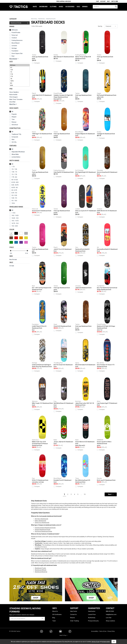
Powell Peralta (16, 33)
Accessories (70, 7)
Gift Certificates (57, 614)
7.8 (20, 79)
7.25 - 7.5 (13, 172)
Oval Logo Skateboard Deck (42, 45)
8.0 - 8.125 (14, 180)
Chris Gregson (14, 97)
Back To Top (63, 635)
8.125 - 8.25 (14, 182)
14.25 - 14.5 (14, 218)
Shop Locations (110, 621)
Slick (13, 140)
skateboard (34, 505)
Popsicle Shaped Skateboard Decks (45, 528)
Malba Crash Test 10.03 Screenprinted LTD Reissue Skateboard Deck (42, 431)
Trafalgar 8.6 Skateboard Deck (107, 121)
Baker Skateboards (40, 521)
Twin (12, 119)
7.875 (20, 81)
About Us (55, 611)
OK (114, 642)
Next (111, 494)
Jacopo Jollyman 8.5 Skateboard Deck (64, 430)
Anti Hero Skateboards (41, 519)
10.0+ (12, 203)
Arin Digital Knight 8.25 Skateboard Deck (86, 160)
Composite (14, 137)
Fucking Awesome (17, 40)
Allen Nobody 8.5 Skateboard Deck (64, 44)
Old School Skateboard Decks (43, 531)
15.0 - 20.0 (14, 226)
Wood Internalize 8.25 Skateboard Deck (86, 353)
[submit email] (43, 618)
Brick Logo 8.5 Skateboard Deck (107, 467)
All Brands (14, 30)
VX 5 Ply (13, 142)
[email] (27, 619)
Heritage (14, 48)
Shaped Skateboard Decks (43, 530)
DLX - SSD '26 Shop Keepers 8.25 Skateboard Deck (42, 276)
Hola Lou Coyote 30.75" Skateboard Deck (86, 199)
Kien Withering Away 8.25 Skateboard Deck (86, 468)
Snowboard (43, 7)
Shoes (61, 7)
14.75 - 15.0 (14, 223)
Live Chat (109, 618)
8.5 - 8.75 (13, 190)
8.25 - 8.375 (14, 185)
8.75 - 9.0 (13, 193)
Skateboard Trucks (40, 568)
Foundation (15, 51)
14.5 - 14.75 (14, 221)
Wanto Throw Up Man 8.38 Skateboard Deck (86, 45)
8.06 (20, 85)
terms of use (96, 642)
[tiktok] (51, 632)
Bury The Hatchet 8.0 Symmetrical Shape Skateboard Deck (107, 276)
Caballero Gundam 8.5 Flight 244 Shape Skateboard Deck (64, 84)
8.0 (20, 83)
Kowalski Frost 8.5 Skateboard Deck (64, 468)
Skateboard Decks (20, 23)
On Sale (12, 266)
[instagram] (42, 632)
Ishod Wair (12, 102)
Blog (54, 618)
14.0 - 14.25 (14, 215)
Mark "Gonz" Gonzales (16, 99)
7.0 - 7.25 (13, 169)
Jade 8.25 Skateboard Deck (86, 275)
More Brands (14, 59)
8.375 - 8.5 (14, 188)
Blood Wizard (16, 43)
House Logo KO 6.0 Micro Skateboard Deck (107, 431)
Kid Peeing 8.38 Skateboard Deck (107, 84)
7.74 (20, 74)
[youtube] (60, 632)
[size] (20, 75)
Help (108, 1)
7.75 (20, 76)
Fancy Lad (15, 35)
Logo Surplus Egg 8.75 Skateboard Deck (107, 391)
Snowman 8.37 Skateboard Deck (42, 198)
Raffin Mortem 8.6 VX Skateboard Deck (107, 199)
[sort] (111, 26)
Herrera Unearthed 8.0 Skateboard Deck (107, 160)
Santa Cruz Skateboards (42, 523)
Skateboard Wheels (41, 570)
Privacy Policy (111, 631)
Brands (85, 7)
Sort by (100, 26)
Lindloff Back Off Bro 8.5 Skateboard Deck (42, 315)
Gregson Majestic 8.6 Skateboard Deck (86, 122)
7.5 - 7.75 (13, 174)
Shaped (14, 117)
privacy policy (106, 642)
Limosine (14, 46)
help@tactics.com (111, 614)
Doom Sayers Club (17, 53)
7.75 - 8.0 (13, 177)
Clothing (53, 7)
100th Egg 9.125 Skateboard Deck (42, 122)
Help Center (74, 611)
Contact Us (73, 614)
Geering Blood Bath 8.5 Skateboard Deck (107, 237)
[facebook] (70, 632)
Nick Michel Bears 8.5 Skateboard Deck (64, 392)
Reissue (13, 122)
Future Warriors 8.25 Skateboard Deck (86, 431)
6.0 (20, 67)
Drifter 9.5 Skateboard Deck (42, 469)
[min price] (12, 253)
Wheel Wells (14, 154)
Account (103, 1)
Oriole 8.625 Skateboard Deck (64, 313)
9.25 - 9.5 (13, 198)
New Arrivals (13, 259)
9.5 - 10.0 (13, 201)
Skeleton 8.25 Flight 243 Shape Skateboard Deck (107, 315)
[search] (105, 7)
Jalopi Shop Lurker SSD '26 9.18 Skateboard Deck (86, 391)
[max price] (27, 253)
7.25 (20, 70)
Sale (78, 7)
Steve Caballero (14, 92)
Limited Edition (16, 157)
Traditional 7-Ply (16, 134)
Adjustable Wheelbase (17, 152)
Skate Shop (34, 19)
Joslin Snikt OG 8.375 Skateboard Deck (42, 83)
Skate (35, 7)
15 (85, 494)
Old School (15, 125)
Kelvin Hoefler (13, 95)
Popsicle (14, 114)
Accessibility (95, 631)
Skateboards (41, 19)
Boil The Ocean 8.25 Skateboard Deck (64, 353)
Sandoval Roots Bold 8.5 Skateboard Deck (86, 237)
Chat (97, 1)
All (11, 112)
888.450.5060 (110, 611)
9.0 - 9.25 (13, 195)
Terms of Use (103, 631)
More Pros (13, 104)
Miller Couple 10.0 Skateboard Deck (42, 392)
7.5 (20, 72)
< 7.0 (12, 167)
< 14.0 (12, 213)
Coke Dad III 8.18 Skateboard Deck (64, 160)
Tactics (19, 7)
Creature (14, 38)
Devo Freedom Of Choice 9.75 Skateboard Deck (107, 353)
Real (13, 56)
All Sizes (20, 65)
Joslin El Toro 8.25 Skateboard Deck (64, 237)
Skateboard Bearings (41, 572)
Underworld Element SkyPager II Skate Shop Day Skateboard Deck (42, 353)
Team (54, 621)
